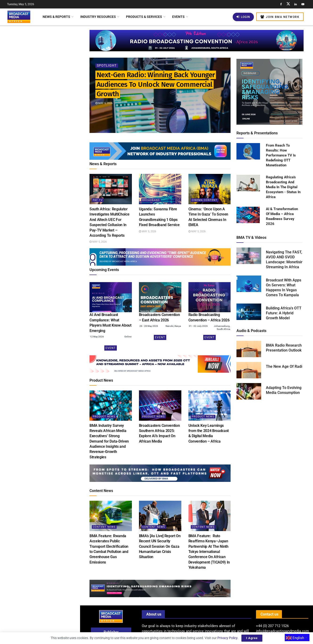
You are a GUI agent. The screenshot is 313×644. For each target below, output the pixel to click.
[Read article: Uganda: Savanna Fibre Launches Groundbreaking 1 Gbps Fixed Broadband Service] (160, 189)
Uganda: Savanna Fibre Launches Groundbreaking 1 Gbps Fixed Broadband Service (49, 114)
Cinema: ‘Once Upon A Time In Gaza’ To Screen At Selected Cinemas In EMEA (46, 140)
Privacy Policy (227, 638)
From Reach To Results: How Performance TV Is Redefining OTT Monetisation (281, 155)
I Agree (252, 638)
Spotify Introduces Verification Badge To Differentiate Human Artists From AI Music (47, 167)
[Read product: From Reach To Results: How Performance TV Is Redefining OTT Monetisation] (248, 152)
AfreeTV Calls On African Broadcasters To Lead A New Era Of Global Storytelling (49, 241)
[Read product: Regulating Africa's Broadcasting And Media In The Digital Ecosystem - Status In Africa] (248, 183)
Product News (104, 417)
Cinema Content (205, 200)
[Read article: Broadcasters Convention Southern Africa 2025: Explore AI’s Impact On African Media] (160, 406)
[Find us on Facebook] (281, 4)
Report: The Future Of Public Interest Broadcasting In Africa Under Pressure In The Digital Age (49, 379)
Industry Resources (98, 17)
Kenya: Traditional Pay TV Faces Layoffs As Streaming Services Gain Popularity (48, 295)
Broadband (151, 200)
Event (111, 348)
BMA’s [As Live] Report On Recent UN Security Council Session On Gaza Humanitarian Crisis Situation (160, 546)
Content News (104, 527)
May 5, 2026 (104, 103)
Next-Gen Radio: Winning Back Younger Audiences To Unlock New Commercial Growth (37, 48)
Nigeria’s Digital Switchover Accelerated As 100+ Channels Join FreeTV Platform (50, 268)
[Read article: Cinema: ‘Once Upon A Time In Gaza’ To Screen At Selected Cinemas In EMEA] (210, 189)
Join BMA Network (280, 17)
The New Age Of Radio (285, 366)
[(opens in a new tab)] (111, 297)
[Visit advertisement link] (40, 192)
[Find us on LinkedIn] (296, 4)
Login (243, 17)
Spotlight (107, 66)
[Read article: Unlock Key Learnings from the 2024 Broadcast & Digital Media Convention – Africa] (210, 406)
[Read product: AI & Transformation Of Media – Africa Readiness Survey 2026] (248, 215)
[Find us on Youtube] (303, 4)
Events (178, 17)
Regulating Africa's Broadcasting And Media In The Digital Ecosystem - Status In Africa (283, 187)
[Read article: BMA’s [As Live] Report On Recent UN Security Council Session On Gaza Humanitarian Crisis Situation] (160, 516)
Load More (40, 403)
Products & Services (144, 17)
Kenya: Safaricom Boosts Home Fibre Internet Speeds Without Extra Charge (48, 321)
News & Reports (56, 17)
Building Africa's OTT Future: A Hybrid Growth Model (284, 313)
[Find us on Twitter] (288, 4)
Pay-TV (98, 200)
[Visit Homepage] (19, 17)
